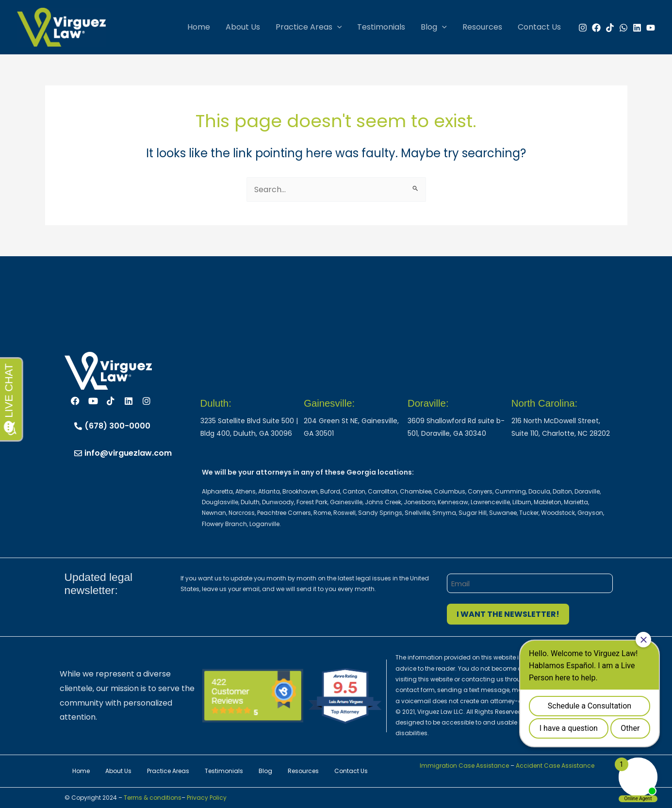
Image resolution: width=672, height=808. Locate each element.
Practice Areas (309, 27)
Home (199, 27)
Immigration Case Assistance (464, 766)
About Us (243, 27)
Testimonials (381, 27)
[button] (337, 27)
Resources (482, 27)
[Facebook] (596, 28)
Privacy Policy (207, 798)
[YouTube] (651, 28)
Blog (434, 27)
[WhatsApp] (623, 28)
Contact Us (539, 27)
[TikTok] (610, 28)
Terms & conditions (152, 798)
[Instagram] (583, 28)
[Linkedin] (637, 28)
